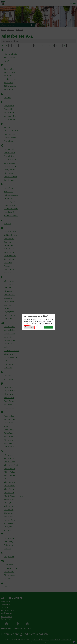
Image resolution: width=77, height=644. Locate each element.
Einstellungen (29, 327)
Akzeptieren (48, 327)
